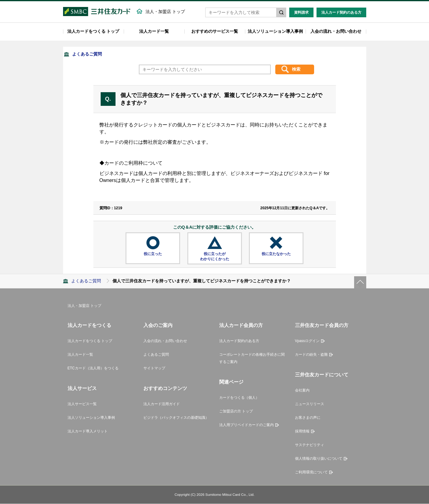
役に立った (153, 254)
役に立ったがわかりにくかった (215, 257)
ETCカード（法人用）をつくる (93, 368)
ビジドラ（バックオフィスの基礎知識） (176, 418)
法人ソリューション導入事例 (275, 32)
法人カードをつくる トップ (93, 32)
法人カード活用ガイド (162, 405)
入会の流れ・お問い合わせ (336, 32)
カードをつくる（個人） (239, 398)
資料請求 (301, 13)
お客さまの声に (308, 418)
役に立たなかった (276, 254)
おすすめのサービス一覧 (215, 32)
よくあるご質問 (87, 54)
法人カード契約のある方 (341, 13)
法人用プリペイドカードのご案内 (246, 425)
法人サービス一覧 (82, 405)
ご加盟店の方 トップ (236, 412)
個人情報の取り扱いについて (319, 459)
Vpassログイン (307, 341)
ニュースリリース (310, 405)
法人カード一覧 (154, 32)
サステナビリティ (310, 445)
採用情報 (302, 432)
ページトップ (360, 283)
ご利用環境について (311, 473)
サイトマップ (154, 368)
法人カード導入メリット (88, 432)
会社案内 (302, 391)
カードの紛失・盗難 (311, 355)
